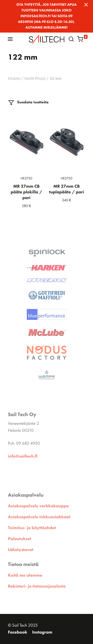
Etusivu (14, 79)
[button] (10, 39)
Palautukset (20, 539)
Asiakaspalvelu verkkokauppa (38, 506)
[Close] (86, 5)
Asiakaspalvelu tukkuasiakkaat (39, 517)
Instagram (42, 632)
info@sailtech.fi (23, 456)
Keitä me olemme (25, 575)
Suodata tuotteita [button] (28, 102)
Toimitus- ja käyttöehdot (32, 528)
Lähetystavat (21, 550)
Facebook (18, 632)
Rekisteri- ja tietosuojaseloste (37, 586)
